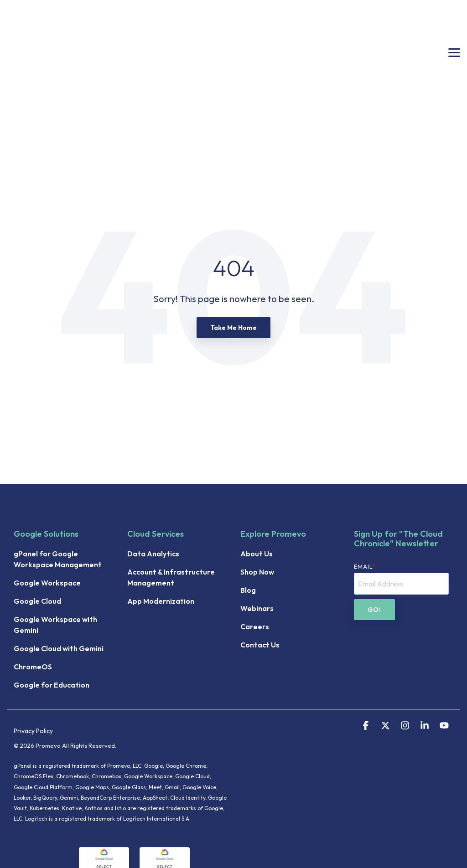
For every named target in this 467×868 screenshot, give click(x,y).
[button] (454, 14)
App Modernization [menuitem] (161, 524)
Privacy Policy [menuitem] (33, 654)
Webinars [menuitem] (257, 531)
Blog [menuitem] (248, 513)
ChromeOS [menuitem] (33, 590)
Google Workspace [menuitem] (47, 506)
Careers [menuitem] (255, 550)
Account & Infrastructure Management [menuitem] (172, 500)
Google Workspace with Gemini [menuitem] (56, 548)
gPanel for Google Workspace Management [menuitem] (58, 482)
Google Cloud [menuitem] (37, 524)
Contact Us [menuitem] (260, 568)
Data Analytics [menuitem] (153, 477)
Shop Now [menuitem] (257, 495)
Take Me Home (233, 251)
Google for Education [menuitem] (52, 608)
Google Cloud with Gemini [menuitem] (59, 571)
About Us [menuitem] (257, 477)
